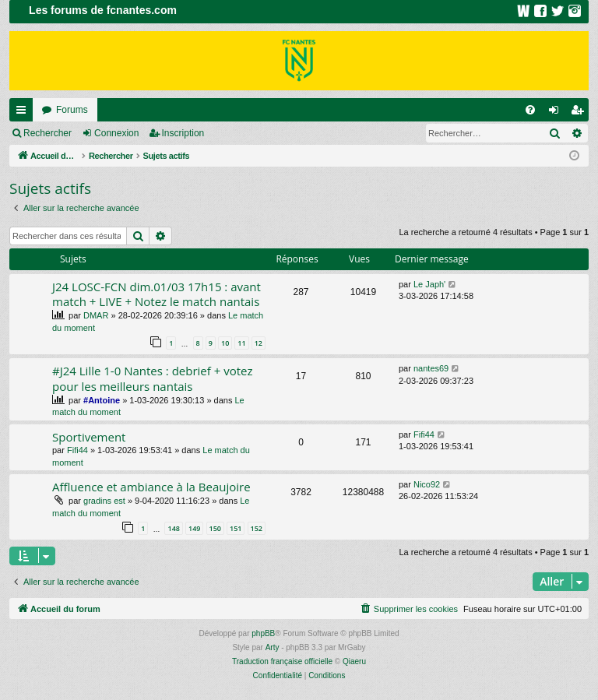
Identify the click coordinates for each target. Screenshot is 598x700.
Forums (72, 110)
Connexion (116, 133)
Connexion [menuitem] (557, 113)
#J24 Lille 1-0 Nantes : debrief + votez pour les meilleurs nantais (152, 378)
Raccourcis (24, 113)
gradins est (104, 501)
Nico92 (427, 484)
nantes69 (431, 368)
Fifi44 (77, 450)
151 (236, 528)
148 (173, 528)
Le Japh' (429, 284)
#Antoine (102, 400)
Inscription (183, 133)
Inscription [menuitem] (580, 113)
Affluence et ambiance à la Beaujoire (151, 487)
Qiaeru (354, 661)
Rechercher (47, 133)
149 (194, 528)
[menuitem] (530, 110)
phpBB (263, 633)
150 (215, 528)
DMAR (96, 315)
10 (225, 343)
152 (257, 528)
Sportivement (89, 437)
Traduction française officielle (282, 661)
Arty (273, 647)
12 (259, 343)
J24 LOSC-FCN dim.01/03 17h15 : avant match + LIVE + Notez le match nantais (157, 294)
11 (241, 343)
